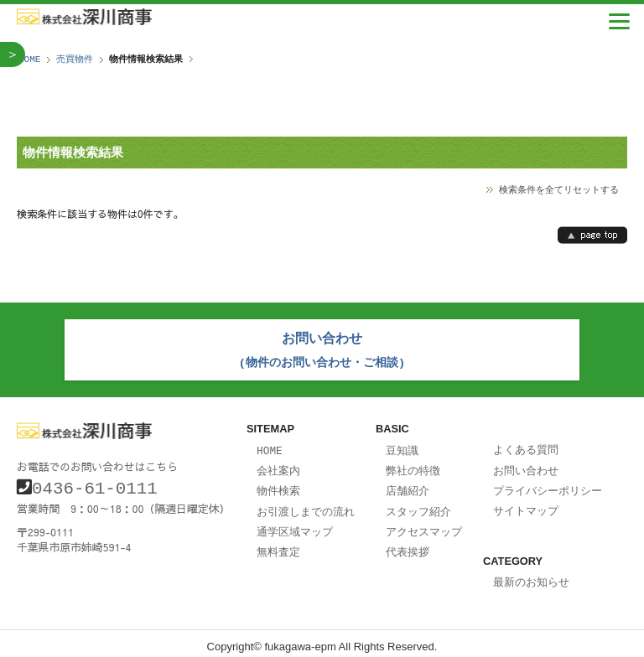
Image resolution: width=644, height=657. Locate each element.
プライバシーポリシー (548, 485)
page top (592, 235)
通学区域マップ (295, 525)
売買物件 (75, 59)
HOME (29, 59)
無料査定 (278, 544)
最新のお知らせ (531, 575)
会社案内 (278, 466)
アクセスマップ (424, 525)
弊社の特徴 (413, 466)
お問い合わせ (526, 466)
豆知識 (402, 447)
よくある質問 (526, 446)
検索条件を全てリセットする (559, 189)
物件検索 (278, 485)
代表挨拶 (408, 544)
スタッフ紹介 (418, 505)
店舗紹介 (408, 485)
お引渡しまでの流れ (306, 505)
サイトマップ (526, 504)
